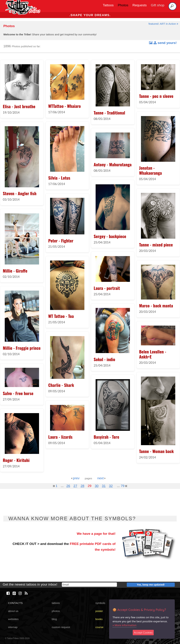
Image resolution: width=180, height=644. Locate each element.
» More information (124, 625)
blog (54, 619)
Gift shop (158, 5)
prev (75, 478)
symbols (100, 603)
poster (99, 611)
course (99, 627)
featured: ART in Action (163, 24)
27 (75, 486)
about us (13, 611)
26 (68, 486)
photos (56, 611)
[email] (89, 585)
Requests (140, 5)
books (99, 619)
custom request (61, 627)
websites (13, 619)
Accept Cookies (143, 633)
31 (104, 486)
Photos (123, 5)
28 (82, 486)
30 (97, 486)
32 (111, 486)
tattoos (56, 603)
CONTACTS (15, 603)
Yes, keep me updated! (151, 585)
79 (124, 486)
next (101, 478)
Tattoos (108, 5)
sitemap (13, 627)
